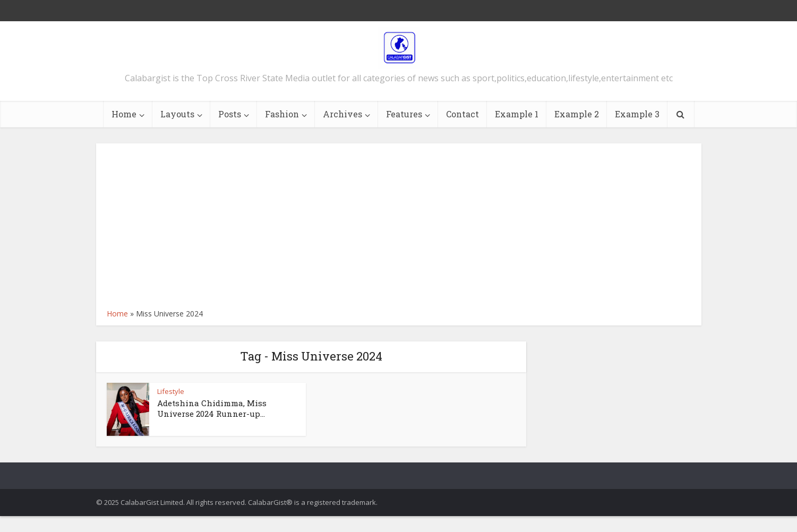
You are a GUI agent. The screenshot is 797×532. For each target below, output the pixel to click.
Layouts (177, 114)
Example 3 (637, 114)
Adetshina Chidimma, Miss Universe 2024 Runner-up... (212, 408)
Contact (462, 114)
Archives (342, 114)
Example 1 (517, 114)
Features (404, 114)
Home (124, 114)
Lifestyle (171, 391)
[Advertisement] (399, 228)
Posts (230, 114)
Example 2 (577, 114)
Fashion (282, 114)
